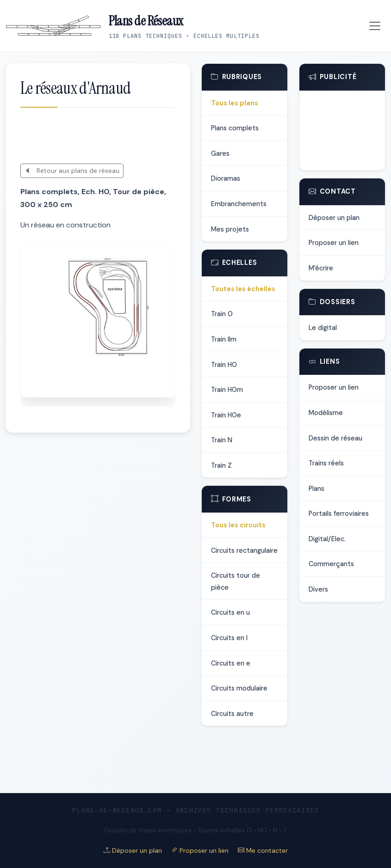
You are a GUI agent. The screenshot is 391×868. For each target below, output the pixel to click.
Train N (222, 440)
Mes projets (230, 229)
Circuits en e (231, 663)
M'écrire (321, 268)
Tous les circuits (238, 525)
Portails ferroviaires (339, 513)
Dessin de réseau (335, 438)
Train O (222, 314)
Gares (220, 153)
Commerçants (331, 564)
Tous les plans (235, 103)
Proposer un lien (334, 243)
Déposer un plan (334, 218)
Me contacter (263, 850)
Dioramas (226, 178)
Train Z (221, 465)
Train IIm (224, 339)
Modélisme (326, 413)
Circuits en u (230, 612)
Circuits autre (232, 714)
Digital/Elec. (327, 539)
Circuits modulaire (239, 688)
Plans (317, 489)
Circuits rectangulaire (244, 550)
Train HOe (226, 415)
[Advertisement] (129, 136)
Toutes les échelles (243, 289)
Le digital (323, 328)
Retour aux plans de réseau (72, 171)
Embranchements (239, 204)
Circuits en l (229, 638)
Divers (318, 589)
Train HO (224, 365)
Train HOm (227, 390)
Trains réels (326, 463)
